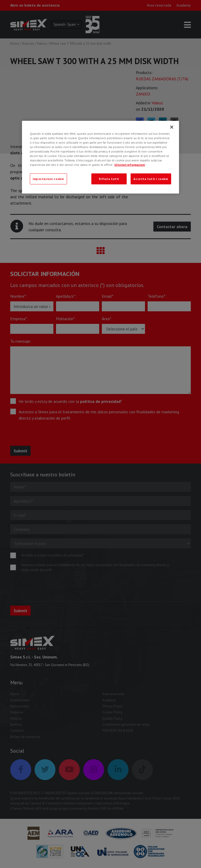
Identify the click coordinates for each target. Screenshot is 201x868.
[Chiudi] (172, 127)
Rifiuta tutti (109, 179)
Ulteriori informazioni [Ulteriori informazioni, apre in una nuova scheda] (130, 165)
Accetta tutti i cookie (151, 179)
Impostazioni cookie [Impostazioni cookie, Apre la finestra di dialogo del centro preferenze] (48, 179)
